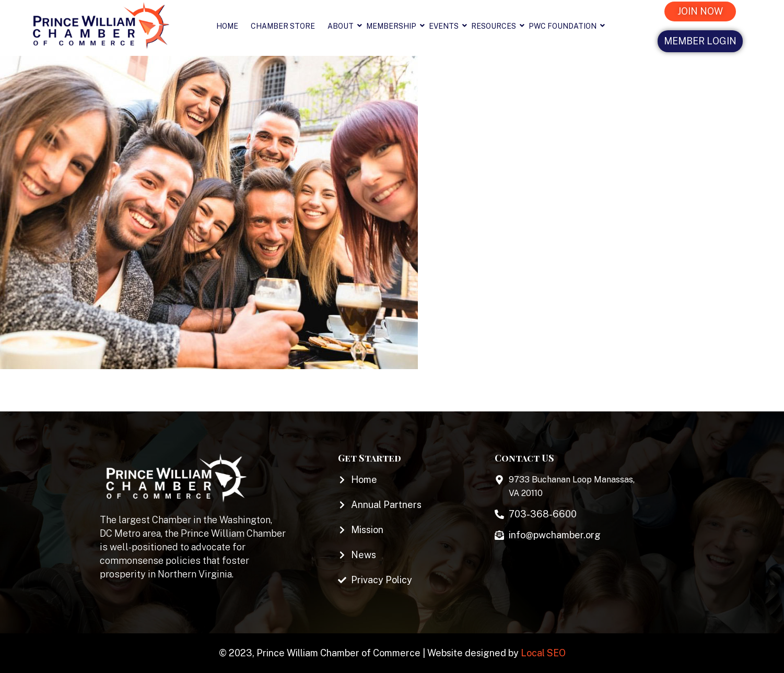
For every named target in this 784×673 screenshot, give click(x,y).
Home (227, 26)
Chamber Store (283, 26)
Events (447, 26)
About (344, 26)
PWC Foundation (566, 26)
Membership (394, 26)
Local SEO (543, 653)
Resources (497, 26)
